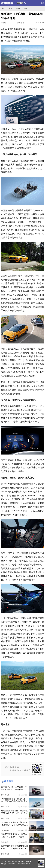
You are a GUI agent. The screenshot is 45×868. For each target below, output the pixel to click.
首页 (3, 8)
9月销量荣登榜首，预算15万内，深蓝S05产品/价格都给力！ (14, 800)
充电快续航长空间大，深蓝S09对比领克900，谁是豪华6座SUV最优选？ (14, 824)
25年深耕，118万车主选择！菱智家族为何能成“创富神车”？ (14, 788)
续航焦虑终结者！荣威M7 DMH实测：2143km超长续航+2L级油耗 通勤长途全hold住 (14, 848)
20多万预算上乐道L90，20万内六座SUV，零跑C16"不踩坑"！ (14, 835)
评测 (33, 8)
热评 (26, 8)
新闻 (18, 8)
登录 (43, 3)
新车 (11, 8)
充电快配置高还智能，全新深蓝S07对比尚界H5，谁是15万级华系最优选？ (14, 812)
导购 (41, 8)
